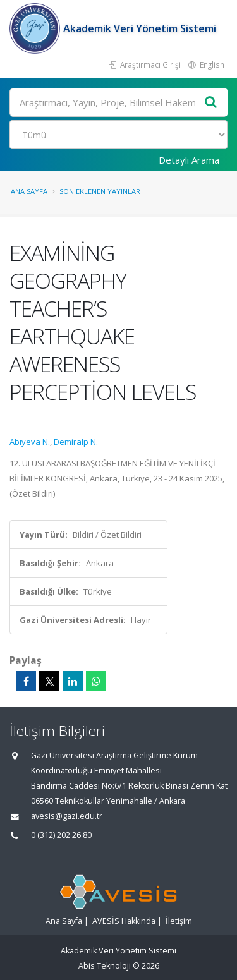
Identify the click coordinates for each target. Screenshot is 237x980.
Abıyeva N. (30, 442)
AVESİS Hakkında (124, 921)
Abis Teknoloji (105, 966)
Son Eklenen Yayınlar (100, 191)
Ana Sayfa (29, 191)
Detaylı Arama (189, 160)
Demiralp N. (76, 442)
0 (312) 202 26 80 (61, 835)
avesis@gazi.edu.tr (67, 816)
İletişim (179, 921)
